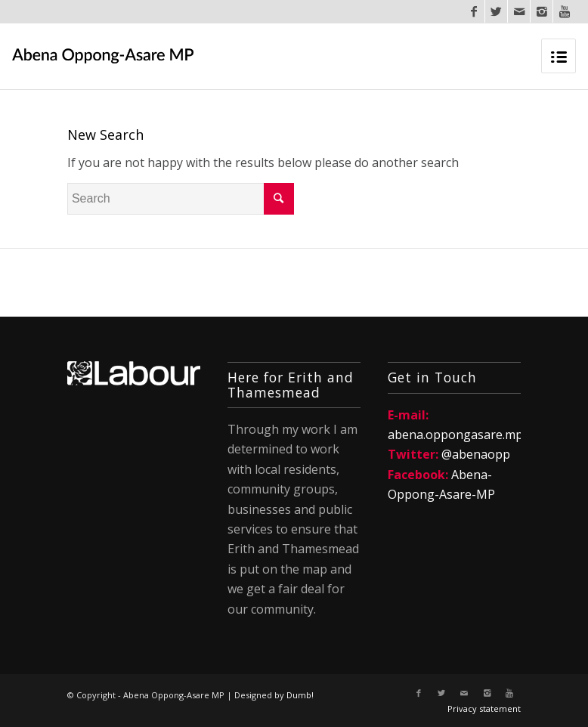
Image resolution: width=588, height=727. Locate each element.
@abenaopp (476, 454)
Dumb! (300, 695)
